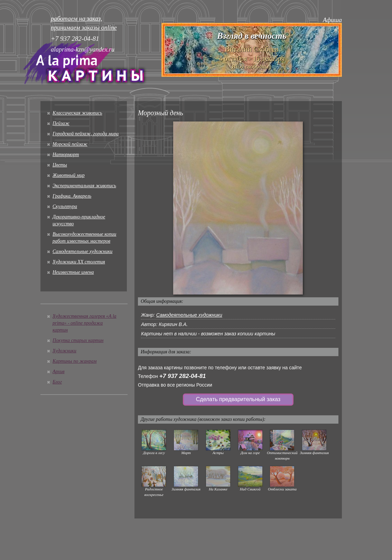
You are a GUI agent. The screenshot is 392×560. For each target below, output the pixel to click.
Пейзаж (61, 123)
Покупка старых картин (78, 340)
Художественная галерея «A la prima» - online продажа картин (85, 323)
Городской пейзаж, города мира (86, 134)
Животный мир (69, 175)
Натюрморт (66, 155)
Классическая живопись (77, 113)
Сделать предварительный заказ (238, 399)
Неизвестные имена (73, 272)
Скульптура (65, 206)
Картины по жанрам (74, 361)
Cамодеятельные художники (82, 251)
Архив (59, 372)
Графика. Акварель (72, 196)
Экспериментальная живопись (84, 186)
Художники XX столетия (79, 262)
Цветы (60, 165)
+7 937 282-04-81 (183, 376)
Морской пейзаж (70, 144)
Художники (64, 351)
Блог (57, 382)
